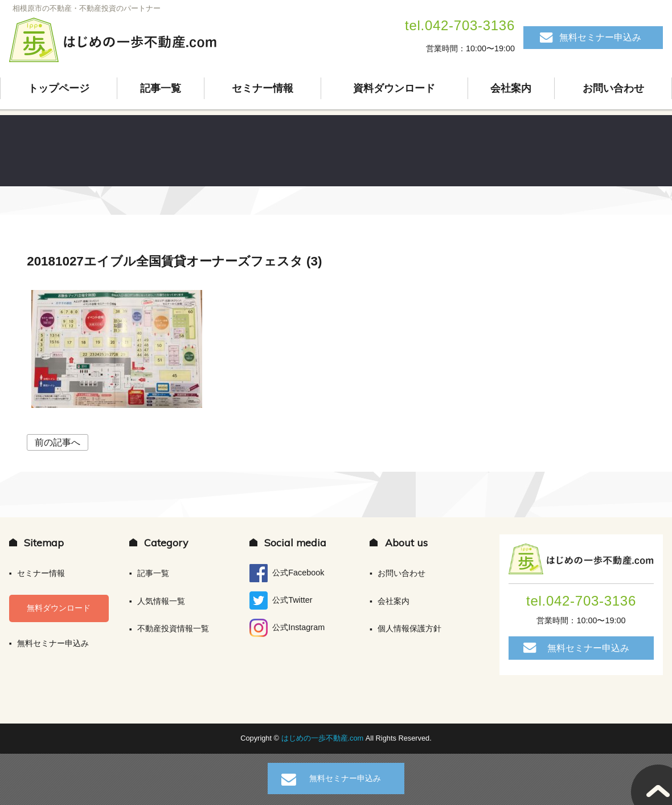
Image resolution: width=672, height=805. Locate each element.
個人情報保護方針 (409, 628)
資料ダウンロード (394, 88)
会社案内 (511, 88)
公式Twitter (281, 600)
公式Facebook (287, 573)
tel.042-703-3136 (460, 25)
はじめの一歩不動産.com (323, 738)
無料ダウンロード (59, 608)
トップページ (59, 88)
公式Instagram (287, 628)
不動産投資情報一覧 (173, 628)
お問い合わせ (613, 88)
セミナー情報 (263, 88)
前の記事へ (58, 442)
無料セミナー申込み (600, 37)
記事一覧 (161, 88)
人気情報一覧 (161, 601)
